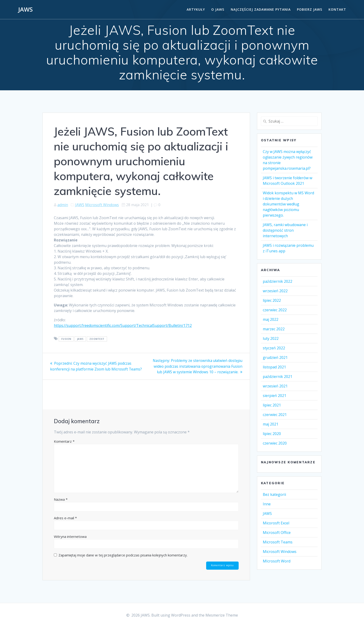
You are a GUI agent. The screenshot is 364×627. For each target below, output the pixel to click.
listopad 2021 (274, 367)
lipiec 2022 (272, 300)
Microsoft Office (277, 533)
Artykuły (196, 9)
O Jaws (218, 9)
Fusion (66, 339)
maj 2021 (271, 424)
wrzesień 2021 (275, 386)
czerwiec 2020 (275, 443)
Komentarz (64, 441)
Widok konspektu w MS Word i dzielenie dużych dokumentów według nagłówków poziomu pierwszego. (288, 204)
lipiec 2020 (272, 434)
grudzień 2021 (275, 357)
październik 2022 (278, 281)
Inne (267, 504)
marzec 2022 (274, 329)
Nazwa (61, 499)
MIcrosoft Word (277, 561)
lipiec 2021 (272, 405)
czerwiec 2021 (275, 415)
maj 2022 (271, 319)
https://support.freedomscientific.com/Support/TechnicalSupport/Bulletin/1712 (123, 325)
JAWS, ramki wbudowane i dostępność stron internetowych (285, 230)
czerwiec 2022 (275, 310)
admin (63, 205)
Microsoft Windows (102, 205)
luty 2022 (271, 338)
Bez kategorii (274, 494)
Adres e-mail (65, 517)
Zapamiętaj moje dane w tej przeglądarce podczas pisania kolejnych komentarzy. (123, 555)
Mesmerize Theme (222, 615)
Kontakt (337, 9)
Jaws (80, 339)
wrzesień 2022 (275, 291)
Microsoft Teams (278, 542)
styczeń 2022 (274, 348)
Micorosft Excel (276, 523)
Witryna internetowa (70, 536)
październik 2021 (278, 377)
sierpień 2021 (275, 396)
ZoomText (97, 339)
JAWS (25, 10)
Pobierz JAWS (310, 9)
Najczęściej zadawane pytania (261, 9)
